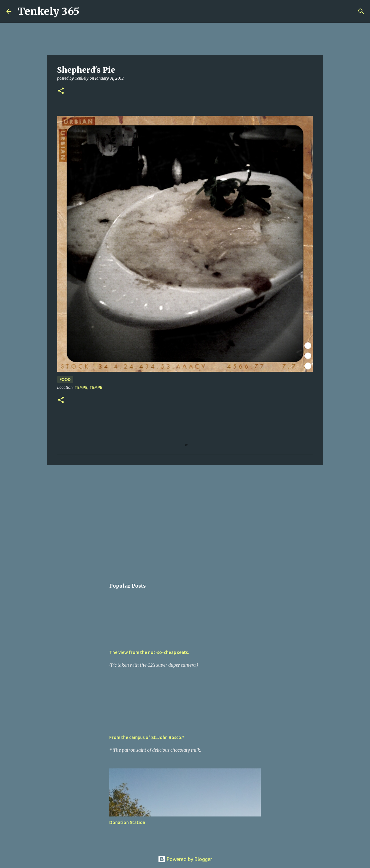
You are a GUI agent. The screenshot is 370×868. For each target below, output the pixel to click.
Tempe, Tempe (88, 387)
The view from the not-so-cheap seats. (149, 652)
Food (65, 379)
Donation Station (127, 822)
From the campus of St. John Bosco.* (147, 737)
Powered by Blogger (185, 859)
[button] (61, 91)
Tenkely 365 (49, 11)
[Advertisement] (185, 519)
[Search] (88, 11)
